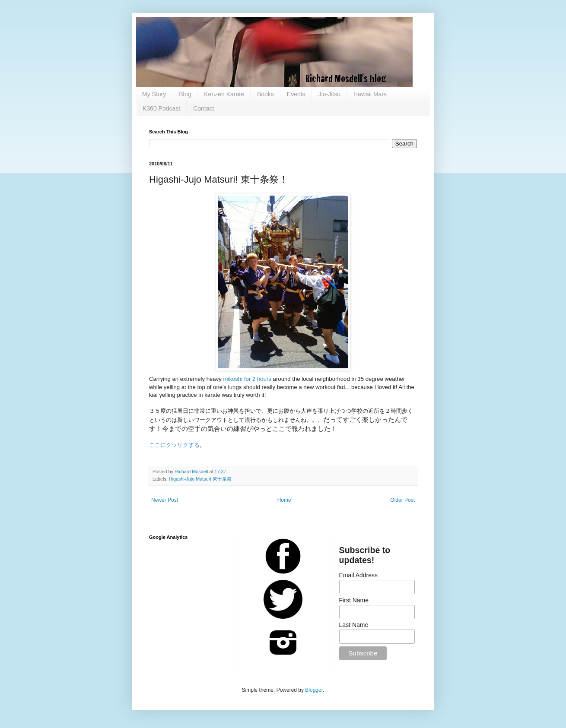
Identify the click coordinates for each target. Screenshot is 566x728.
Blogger (314, 690)
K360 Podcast (161, 108)
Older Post (402, 500)
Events (296, 94)
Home (284, 500)
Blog (185, 94)
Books (266, 94)
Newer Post (165, 500)
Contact (204, 108)
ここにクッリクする (174, 445)
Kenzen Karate (224, 94)
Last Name (354, 625)
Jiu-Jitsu (329, 94)
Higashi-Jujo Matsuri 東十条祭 (200, 479)
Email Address (358, 575)
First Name (354, 600)
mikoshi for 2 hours (247, 379)
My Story (154, 94)
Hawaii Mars (370, 94)
